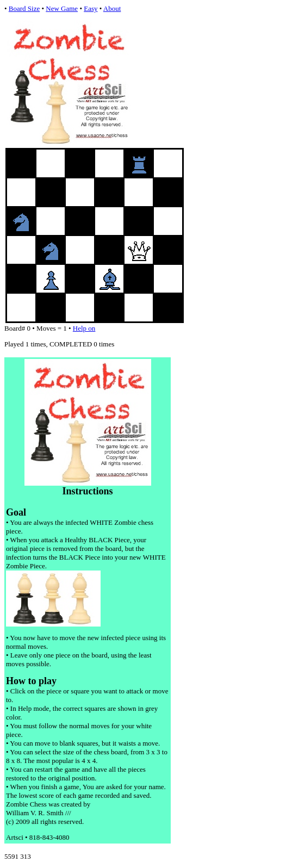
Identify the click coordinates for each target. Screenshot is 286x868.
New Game (62, 8)
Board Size (24, 8)
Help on (84, 328)
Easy (91, 8)
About (112, 8)
